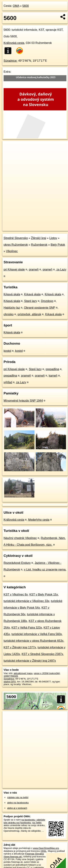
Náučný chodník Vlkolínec (20, 538)
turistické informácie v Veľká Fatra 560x (37, 634)
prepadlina (52, 369)
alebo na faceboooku (18, 803)
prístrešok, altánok (29, 314)
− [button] (9, 153)
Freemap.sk (47, 225)
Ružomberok (39, 245)
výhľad (8, 382)
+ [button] (9, 147)
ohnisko (9, 314)
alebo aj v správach (17, 808)
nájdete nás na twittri (18, 797)
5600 (26, 6)
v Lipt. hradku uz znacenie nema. (45, 570)
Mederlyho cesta (39, 520)
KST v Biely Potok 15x (44, 595)
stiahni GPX (10, 682)
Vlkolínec (12, 251)
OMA (16, 6)
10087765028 (11, 676)
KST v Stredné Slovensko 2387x (42, 654)
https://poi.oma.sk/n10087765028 (19, 228)
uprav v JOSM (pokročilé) (47, 673)
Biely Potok (58, 245)
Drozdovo (47, 301)
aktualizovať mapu (23, 673)
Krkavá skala (12, 294)
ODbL (44, 851)
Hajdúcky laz (12, 308)
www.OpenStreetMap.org (46, 848)
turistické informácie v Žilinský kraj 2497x (30, 661)
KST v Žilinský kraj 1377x (20, 647)
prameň (34, 270)
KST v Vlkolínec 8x (16, 595)
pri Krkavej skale (14, 270)
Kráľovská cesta (14, 43)
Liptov (53, 238)
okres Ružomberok (16, 245)
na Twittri (37, 823)
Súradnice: (11, 61)
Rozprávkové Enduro (17, 563)
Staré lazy (31, 301)
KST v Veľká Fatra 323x (27, 628)
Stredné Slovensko (16, 238)
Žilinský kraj (39, 238)
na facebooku (28, 820)
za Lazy (61, 270)
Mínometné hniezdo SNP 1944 (23, 401)
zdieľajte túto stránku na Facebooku (24, 821)
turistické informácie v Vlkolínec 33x (26, 601)
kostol (7, 351)
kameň (53, 376)
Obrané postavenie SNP (40, 308)
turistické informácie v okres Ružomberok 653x (34, 641)
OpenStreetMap (29, 225)
